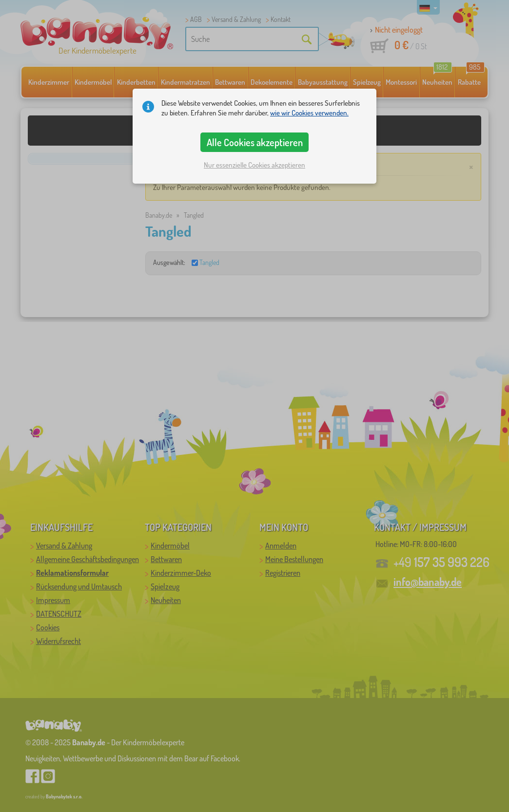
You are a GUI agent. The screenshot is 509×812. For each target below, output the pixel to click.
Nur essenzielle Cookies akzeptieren (254, 165)
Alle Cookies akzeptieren (255, 142)
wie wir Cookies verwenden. (309, 113)
